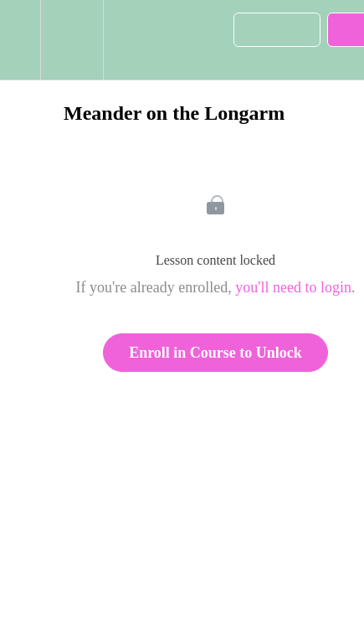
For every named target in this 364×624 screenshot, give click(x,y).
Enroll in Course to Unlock (215, 353)
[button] (20, 40)
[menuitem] (72, 40)
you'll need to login (293, 287)
